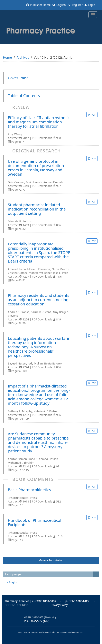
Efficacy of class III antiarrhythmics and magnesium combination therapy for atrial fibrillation (40, 122)
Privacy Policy (59, 605)
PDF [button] (93, 115)
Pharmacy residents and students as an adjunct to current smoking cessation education (39, 300)
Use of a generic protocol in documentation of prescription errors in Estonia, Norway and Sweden (36, 168)
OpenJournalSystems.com (72, 632)
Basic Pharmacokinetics (29, 490)
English (59, 5)
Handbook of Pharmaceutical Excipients (35, 523)
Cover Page (18, 78)
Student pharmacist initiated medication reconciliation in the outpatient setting (37, 209)
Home (7, 57)
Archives (23, 57)
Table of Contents (24, 96)
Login (90, 5)
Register (75, 5)
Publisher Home (38, 5)
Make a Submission (51, 560)
